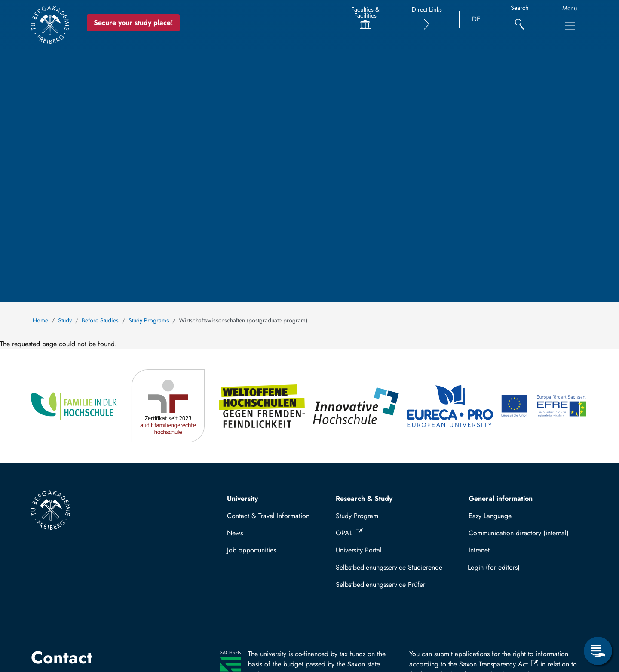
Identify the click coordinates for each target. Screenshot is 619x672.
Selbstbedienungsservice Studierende (389, 567)
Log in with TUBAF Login (524, 567)
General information (501, 499)
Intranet (479, 550)
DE (476, 19)
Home (40, 320)
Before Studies (100, 320)
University (242, 499)
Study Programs (149, 320)
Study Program (357, 516)
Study (65, 320)
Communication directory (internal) (519, 533)
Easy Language (490, 516)
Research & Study (364, 499)
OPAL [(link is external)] (349, 533)
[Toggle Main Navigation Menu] (570, 26)
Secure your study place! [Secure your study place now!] (135, 23)
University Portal (359, 550)
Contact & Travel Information (268, 516)
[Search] (519, 20)
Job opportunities (251, 550)
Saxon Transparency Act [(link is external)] (499, 664)
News (235, 533)
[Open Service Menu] (598, 651)
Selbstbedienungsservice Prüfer (380, 585)
